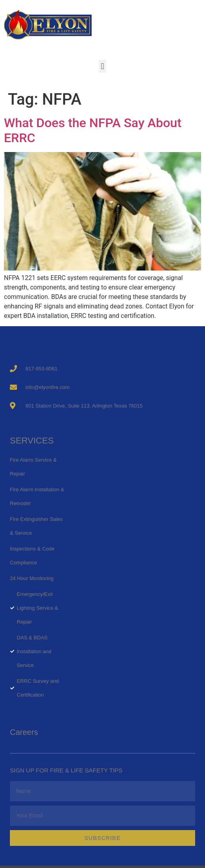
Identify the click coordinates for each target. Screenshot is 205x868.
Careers (24, 732)
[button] (102, 66)
